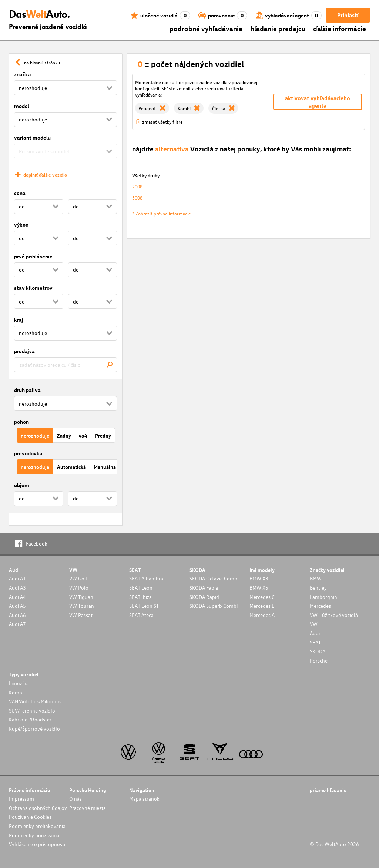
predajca (24, 351)
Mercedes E (262, 606)
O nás (76, 799)
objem (22, 485)
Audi (315, 633)
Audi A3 (17, 588)
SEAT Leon (141, 588)
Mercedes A (262, 615)
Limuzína (19, 683)
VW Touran (82, 606)
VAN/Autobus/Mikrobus (35, 701)
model (22, 106)
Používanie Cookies (30, 817)
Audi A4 (17, 597)
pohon (21, 422)
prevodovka (28, 453)
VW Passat (81, 615)
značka (23, 74)
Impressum (21, 799)
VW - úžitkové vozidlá (334, 615)
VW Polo (79, 588)
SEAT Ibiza (140, 597)
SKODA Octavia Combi (214, 578)
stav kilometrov (33, 288)
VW (314, 624)
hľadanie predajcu (278, 28)
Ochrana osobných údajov (38, 808)
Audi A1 (17, 578)
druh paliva (27, 390)
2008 (137, 186)
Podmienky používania (34, 835)
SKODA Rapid (204, 597)
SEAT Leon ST (144, 606)
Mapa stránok (144, 799)
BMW (316, 578)
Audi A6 (17, 615)
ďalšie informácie (340, 28)
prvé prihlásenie (33, 256)
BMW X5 (259, 588)
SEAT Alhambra (146, 578)
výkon (21, 224)
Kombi (16, 692)
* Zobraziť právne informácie (162, 213)
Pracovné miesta (88, 808)
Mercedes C (262, 597)
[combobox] (66, 365)
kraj (19, 320)
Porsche (319, 661)
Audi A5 (17, 606)
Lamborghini (324, 597)
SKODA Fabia (204, 588)
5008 (137, 197)
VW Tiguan (81, 597)
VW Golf (78, 578)
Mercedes (320, 606)
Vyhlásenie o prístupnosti (37, 844)
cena (20, 193)
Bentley (318, 588)
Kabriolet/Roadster (30, 719)
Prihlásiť (348, 15)
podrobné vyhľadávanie (206, 28)
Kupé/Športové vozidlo (34, 729)
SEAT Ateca (141, 615)
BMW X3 (259, 578)
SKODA (318, 651)
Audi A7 (17, 624)
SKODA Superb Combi (214, 606)
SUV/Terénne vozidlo (32, 711)
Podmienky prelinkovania (37, 826)
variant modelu (32, 138)
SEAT (315, 642)
